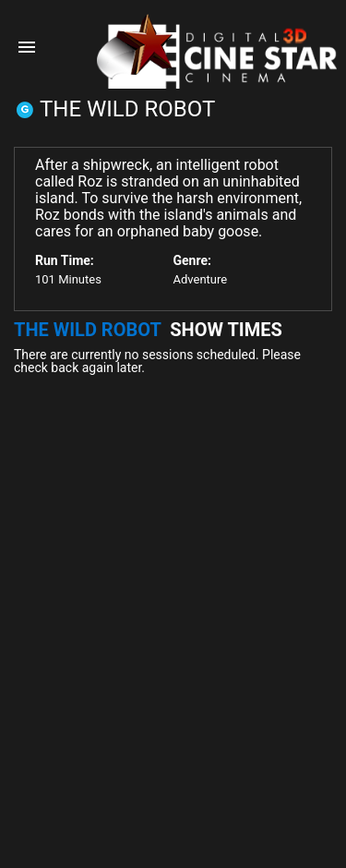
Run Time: (65, 260)
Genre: (192, 260)
